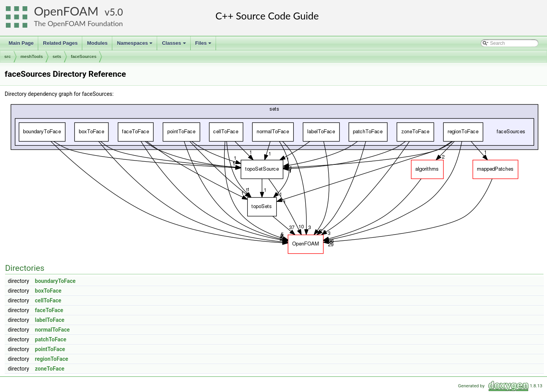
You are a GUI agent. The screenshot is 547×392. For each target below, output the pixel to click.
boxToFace (48, 291)
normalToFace (52, 330)
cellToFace (48, 300)
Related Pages (60, 43)
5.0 (116, 12)
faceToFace (49, 310)
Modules (97, 43)
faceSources (84, 57)
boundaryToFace (55, 281)
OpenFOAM (66, 11)
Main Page (21, 43)
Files (204, 45)
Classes (174, 45)
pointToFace (50, 349)
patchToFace (51, 339)
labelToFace (50, 320)
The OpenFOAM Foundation (78, 23)
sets (57, 57)
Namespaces (135, 45)
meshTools (32, 57)
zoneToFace (50, 369)
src (8, 57)
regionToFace (52, 359)
